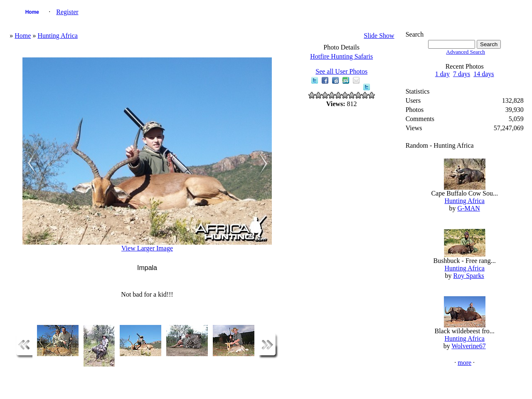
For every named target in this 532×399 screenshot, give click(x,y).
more (464, 363)
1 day (442, 74)
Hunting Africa (57, 36)
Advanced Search (465, 52)
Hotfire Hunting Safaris (341, 56)
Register (67, 12)
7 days (462, 74)
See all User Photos (341, 71)
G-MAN (469, 208)
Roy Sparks (469, 276)
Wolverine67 (468, 346)
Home (32, 12)
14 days (484, 74)
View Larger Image (147, 248)
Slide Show (379, 36)
